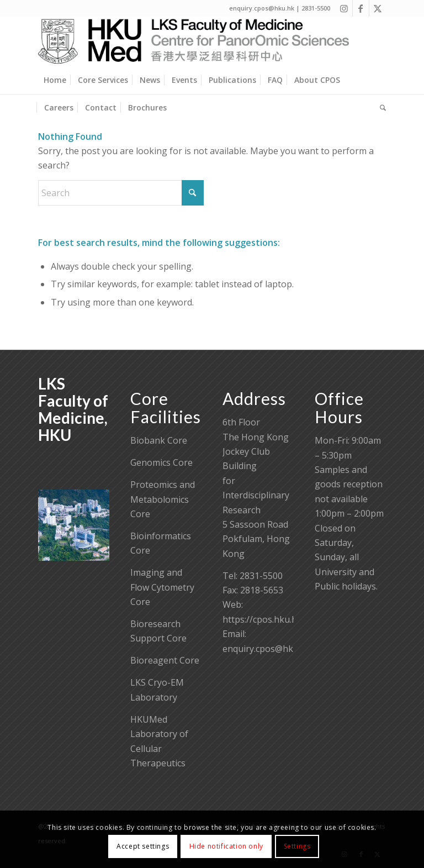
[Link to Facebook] (361, 8)
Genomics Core (161, 462)
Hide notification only (226, 846)
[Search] (380, 108)
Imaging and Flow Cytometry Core (162, 587)
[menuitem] (55, 80)
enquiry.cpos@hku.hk (267, 649)
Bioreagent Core (165, 660)
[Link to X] (378, 8)
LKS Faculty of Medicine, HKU (73, 409)
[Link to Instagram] (344, 8)
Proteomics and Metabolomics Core (163, 499)
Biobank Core (159, 440)
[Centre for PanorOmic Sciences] (194, 41)
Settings (297, 846)
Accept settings (143, 846)
